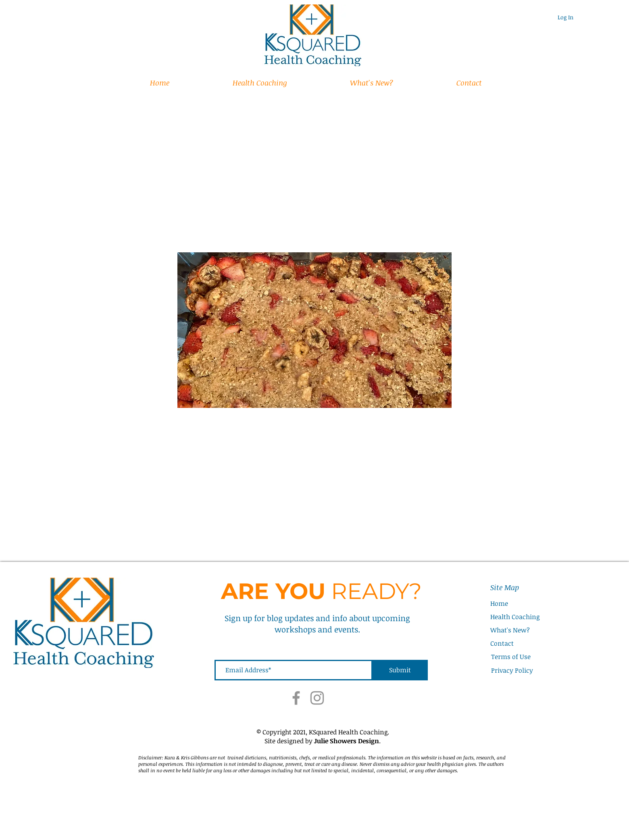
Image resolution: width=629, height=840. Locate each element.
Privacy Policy (512, 670)
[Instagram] (317, 698)
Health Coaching (515, 617)
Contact (502, 643)
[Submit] (400, 670)
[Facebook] (296, 698)
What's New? (510, 630)
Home (499, 603)
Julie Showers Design (347, 741)
